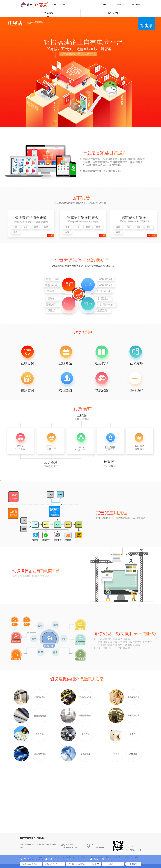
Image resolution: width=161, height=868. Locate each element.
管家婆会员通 (113, 13)
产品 (112, 5)
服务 (127, 5)
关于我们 (136, 5)
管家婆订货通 (48, 13)
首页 (104, 5)
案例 (119, 5)
